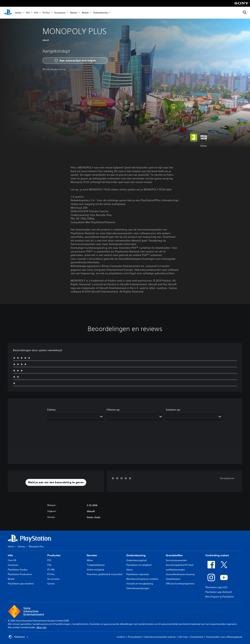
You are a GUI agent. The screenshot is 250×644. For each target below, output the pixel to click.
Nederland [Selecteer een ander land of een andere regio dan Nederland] (19, 637)
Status (130, 570)
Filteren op (113, 410)
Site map (183, 637)
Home (11, 546)
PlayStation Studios (18, 570)
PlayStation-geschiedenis (21, 584)
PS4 (36, 13)
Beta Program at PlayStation (220, 597)
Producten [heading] (54, 555)
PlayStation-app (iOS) (216, 587)
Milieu (90, 560)
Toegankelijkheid (96, 565)
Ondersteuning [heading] (136, 555)
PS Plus (46, 13)
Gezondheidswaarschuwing (180, 574)
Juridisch (121, 637)
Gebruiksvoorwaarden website (160, 637)
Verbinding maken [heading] (217, 555)
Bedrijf (11, 579)
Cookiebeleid (197, 637)
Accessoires (60, 13)
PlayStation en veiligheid (139, 565)
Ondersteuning (100, 13)
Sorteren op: (173, 410)
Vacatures (13, 565)
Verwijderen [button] (227, 478)
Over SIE (12, 560)
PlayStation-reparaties (138, 574)
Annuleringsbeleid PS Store (180, 565)
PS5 (28, 13)
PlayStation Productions (20, 574)
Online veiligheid (95, 570)
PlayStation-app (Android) (219, 592)
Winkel (85, 13)
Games (18, 13)
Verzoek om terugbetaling (140, 584)
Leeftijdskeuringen (175, 570)
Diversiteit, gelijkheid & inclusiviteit (105, 574)
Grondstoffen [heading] (174, 555)
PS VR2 (51, 570)
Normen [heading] (92, 555)
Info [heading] (10, 555)
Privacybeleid (135, 637)
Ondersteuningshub (136, 560)
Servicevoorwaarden (176, 560)
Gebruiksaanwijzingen (138, 588)
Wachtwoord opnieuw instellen (142, 579)
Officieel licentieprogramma (180, 584)
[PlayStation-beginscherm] (8, 13)
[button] (56, 482)
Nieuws (74, 13)
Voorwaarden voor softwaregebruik (224, 637)
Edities (52, 410)
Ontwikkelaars (173, 579)
